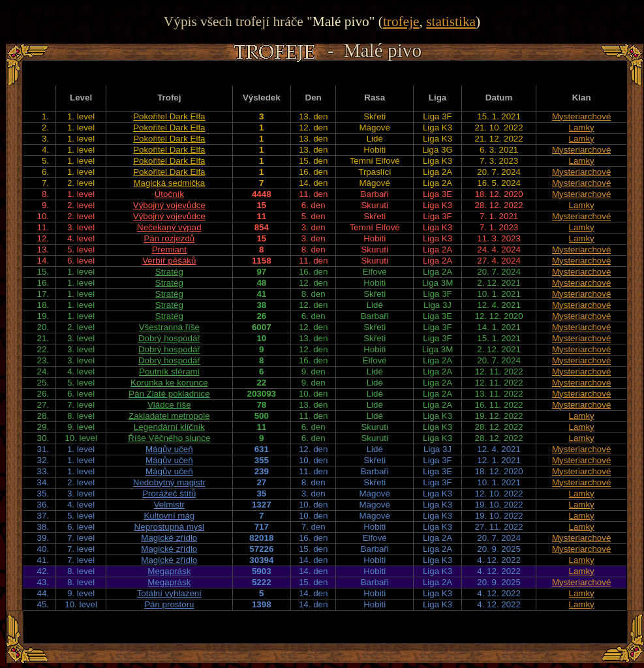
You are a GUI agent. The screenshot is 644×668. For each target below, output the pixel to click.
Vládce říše (169, 405)
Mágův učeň (169, 449)
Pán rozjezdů (169, 238)
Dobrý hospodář (169, 338)
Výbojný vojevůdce (169, 205)
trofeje (401, 22)
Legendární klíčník (169, 427)
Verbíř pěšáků (169, 261)
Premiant (169, 250)
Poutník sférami (169, 372)
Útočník (169, 194)
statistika (451, 22)
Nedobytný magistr (169, 482)
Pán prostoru (169, 604)
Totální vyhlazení (169, 593)
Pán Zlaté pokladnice (169, 394)
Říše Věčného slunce (169, 438)
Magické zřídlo (169, 538)
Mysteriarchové (581, 116)
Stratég (169, 272)
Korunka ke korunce (169, 383)
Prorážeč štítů (169, 493)
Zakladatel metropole (169, 416)
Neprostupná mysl (169, 527)
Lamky (582, 128)
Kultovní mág (169, 516)
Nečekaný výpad (169, 227)
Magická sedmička (170, 183)
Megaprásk (169, 571)
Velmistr (169, 505)
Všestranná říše (169, 327)
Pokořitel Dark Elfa (169, 116)
